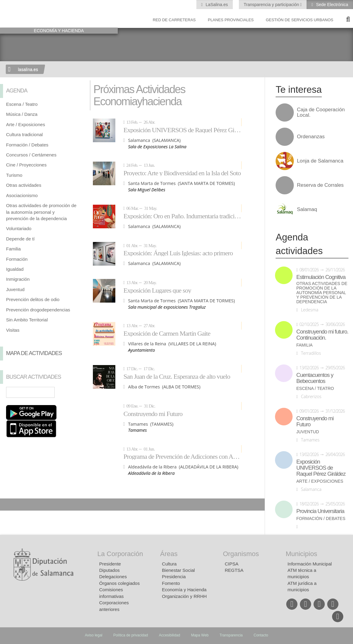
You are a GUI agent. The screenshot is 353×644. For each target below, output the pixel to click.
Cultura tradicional (24, 134)
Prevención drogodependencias (38, 310)
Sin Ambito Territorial (27, 320)
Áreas (169, 554)
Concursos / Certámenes (31, 155)
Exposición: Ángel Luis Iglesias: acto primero (178, 253)
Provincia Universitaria (320, 511)
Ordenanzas (311, 137)
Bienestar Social (178, 570)
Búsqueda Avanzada (75, 392)
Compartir (8, 505)
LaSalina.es (216, 5)
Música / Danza (22, 114)
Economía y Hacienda (184, 590)
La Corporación (120, 554)
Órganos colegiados (119, 583)
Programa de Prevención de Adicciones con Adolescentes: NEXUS (183, 456)
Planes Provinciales (231, 20)
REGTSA (234, 570)
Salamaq (307, 210)
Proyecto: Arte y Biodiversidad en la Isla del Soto (182, 173)
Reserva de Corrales (320, 185)
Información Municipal (310, 564)
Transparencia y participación (272, 5)
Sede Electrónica (331, 5)
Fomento (171, 583)
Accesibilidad (169, 635)
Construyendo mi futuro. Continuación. (322, 335)
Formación (17, 259)
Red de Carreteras (174, 20)
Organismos (241, 554)
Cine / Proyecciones (26, 165)
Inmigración (18, 279)
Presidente (110, 564)
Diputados (110, 570)
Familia (13, 249)
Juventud (15, 289)
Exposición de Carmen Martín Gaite (167, 333)
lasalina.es (28, 69)
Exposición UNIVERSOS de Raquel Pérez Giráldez (183, 130)
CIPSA (231, 564)
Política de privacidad (131, 635)
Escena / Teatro (22, 104)
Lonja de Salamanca (320, 161)
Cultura (169, 564)
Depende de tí (20, 239)
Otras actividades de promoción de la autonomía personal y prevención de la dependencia (41, 212)
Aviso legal (93, 635)
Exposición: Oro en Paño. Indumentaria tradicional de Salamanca (183, 216)
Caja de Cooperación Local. (321, 112)
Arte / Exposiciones (25, 124)
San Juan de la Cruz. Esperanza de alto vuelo (177, 376)
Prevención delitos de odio (33, 299)
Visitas (13, 330)
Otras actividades (24, 185)
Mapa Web (200, 635)
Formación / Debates (27, 145)
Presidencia (174, 577)
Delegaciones (113, 577)
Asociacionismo (22, 195)
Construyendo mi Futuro (153, 414)
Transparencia (231, 635)
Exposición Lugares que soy (157, 290)
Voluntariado (19, 228)
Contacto (261, 635)
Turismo (14, 175)
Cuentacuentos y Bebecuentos (315, 378)
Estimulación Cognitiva (321, 277)
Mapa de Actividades (34, 353)
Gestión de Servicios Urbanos (300, 20)
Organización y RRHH (185, 596)
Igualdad (15, 269)
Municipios (301, 554)
